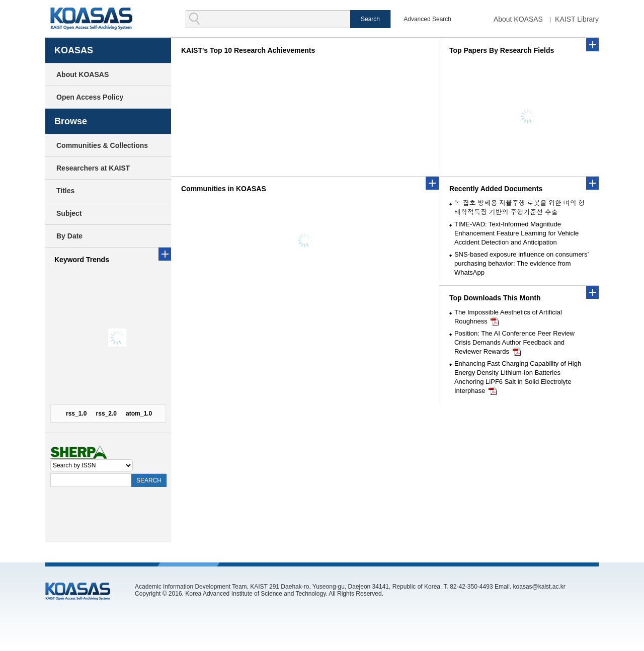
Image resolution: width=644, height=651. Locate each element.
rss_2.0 (106, 414)
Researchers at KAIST (93, 168)
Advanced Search (427, 19)
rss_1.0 (76, 414)
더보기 (593, 183)
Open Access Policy (90, 97)
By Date (69, 236)
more (165, 254)
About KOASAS (518, 19)
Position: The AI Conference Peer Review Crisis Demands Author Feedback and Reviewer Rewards (514, 342)
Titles (65, 191)
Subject (69, 213)
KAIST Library (577, 19)
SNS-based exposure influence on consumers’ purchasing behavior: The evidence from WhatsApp (521, 263)
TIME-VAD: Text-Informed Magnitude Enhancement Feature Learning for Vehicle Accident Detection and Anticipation (516, 233)
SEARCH (149, 480)
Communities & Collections (102, 145)
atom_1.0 (139, 414)
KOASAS (91, 18)
